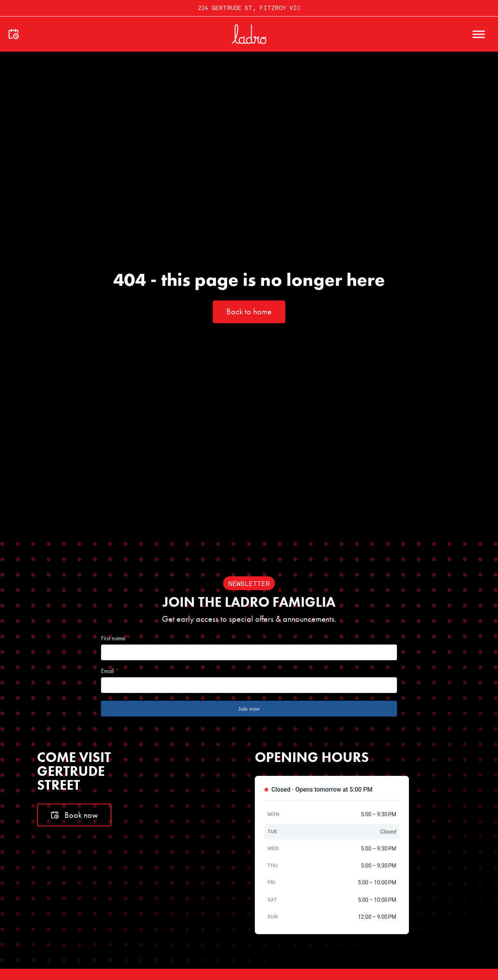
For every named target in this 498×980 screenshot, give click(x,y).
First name (116, 638)
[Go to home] (249, 34)
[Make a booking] (13, 34)
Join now (249, 709)
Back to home (249, 311)
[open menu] (479, 34)
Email (110, 671)
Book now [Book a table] (74, 815)
